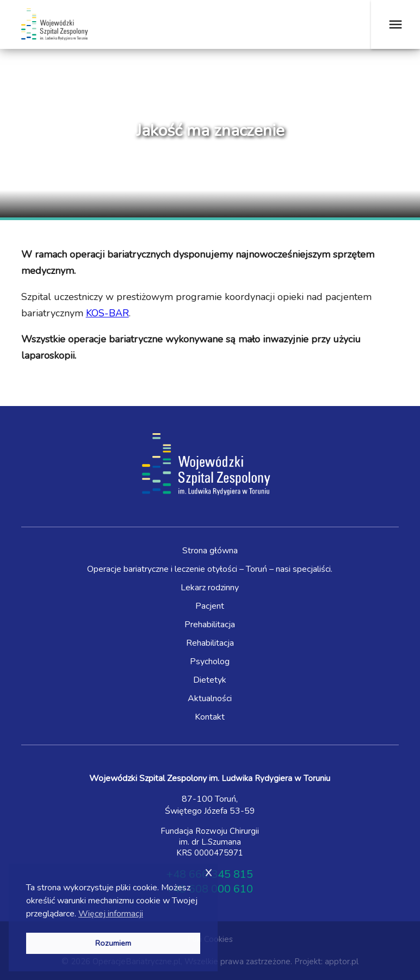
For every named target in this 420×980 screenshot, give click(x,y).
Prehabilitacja (210, 625)
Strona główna (210, 551)
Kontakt (210, 717)
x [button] (209, 872)
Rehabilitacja (210, 643)
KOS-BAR (107, 313)
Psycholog (210, 661)
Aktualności (210, 698)
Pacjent (210, 606)
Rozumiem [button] (113, 943)
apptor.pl (342, 962)
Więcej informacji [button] (111, 914)
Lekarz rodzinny (210, 588)
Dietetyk (210, 680)
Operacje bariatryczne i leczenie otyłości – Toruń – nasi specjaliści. (210, 569)
